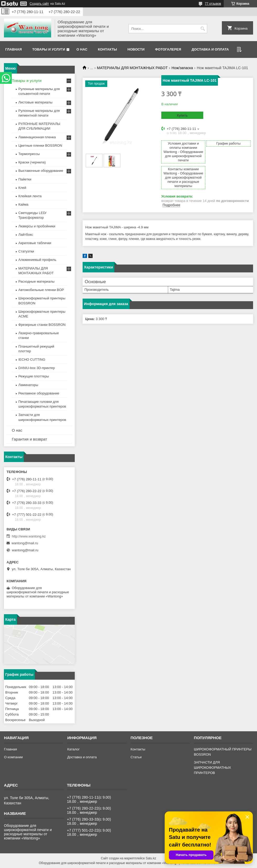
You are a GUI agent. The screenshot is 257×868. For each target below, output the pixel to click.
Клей (22, 188)
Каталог (73, 749)
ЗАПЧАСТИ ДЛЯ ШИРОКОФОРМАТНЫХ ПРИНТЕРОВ (212, 768)
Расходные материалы (36, 281)
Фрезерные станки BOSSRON (42, 325)
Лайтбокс (26, 235)
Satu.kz (151, 858)
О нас (82, 49)
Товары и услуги (49, 49)
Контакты (107, 49)
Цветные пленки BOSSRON (40, 145)
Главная (14, 49)
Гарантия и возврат (30, 439)
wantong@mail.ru (25, 543)
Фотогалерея (168, 49)
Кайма (23, 204)
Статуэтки (26, 251)
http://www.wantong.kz (29, 536)
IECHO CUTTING (32, 359)
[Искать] (203, 29)
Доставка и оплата (210, 49)
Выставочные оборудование (41, 171)
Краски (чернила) (32, 162)
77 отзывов (213, 4)
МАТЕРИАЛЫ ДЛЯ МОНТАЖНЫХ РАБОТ (132, 68)
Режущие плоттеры (34, 376)
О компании (13, 757)
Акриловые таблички (35, 243)
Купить (182, 115)
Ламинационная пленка (37, 137)
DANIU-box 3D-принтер (37, 368)
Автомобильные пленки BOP (41, 290)
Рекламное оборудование (39, 393)
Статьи (136, 757)
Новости (136, 49)
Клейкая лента (30, 196)
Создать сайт (39, 4)
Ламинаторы (28, 385)
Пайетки (25, 179)
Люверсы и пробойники (37, 226)
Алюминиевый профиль (37, 260)
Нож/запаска (182, 68)
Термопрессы (29, 154)
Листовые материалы (35, 102)
